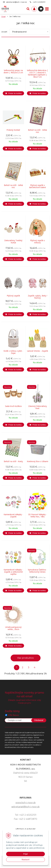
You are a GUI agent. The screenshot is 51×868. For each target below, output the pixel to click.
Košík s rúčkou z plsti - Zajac (13, 352)
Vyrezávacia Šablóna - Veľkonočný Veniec (37, 571)
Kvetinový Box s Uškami (38, 461)
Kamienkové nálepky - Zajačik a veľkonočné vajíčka (13, 572)
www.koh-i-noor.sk (26, 803)
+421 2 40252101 (39, 2)
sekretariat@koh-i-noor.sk (17, 2)
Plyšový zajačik (13, 296)
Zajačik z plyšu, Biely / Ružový (38, 297)
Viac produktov (26, 658)
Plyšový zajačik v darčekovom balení (37, 186)
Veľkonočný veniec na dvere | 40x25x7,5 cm (13, 71)
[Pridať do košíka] (13, 93)
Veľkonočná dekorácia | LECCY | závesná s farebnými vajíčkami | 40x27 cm (37, 74)
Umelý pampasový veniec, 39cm (13, 628)
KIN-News (13, 715)
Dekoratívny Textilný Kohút (13, 242)
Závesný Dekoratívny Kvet (38, 407)
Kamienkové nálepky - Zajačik (13, 516)
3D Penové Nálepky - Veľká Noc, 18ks (37, 516)
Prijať (26, 854)
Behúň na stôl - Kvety (13, 461)
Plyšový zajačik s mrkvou (38, 242)
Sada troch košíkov (13, 406)
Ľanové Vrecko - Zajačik (38, 351)
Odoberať (39, 720)
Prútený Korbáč (13, 130)
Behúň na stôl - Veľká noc (37, 131)
